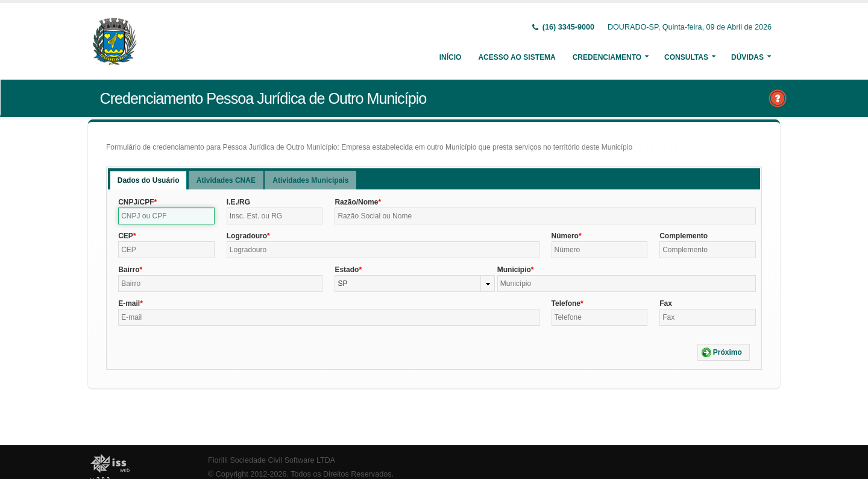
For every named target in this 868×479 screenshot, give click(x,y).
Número (565, 236)
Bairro (129, 270)
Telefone (566, 303)
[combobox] (414, 284)
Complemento (684, 236)
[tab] (149, 180)
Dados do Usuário (149, 180)
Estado (347, 270)
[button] (724, 352)
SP (342, 284)
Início (451, 57)
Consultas (686, 57)
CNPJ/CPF (136, 202)
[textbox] (166, 216)
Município (514, 270)
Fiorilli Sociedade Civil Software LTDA (272, 460)
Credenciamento (607, 57)
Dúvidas (747, 57)
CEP (126, 236)
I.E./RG (238, 202)
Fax (666, 303)
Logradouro (247, 236)
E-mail (129, 303)
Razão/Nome (356, 202)
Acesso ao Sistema (517, 57)
